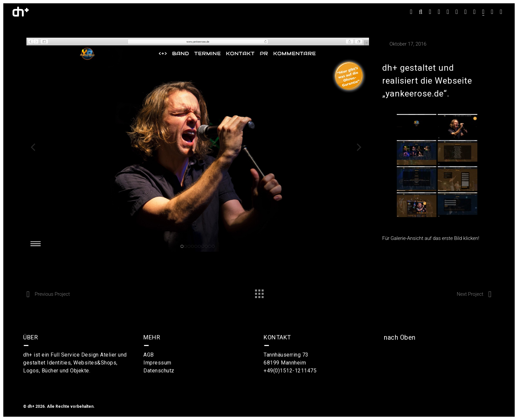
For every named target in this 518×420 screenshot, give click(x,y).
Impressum (157, 363)
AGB (149, 355)
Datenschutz (159, 371)
